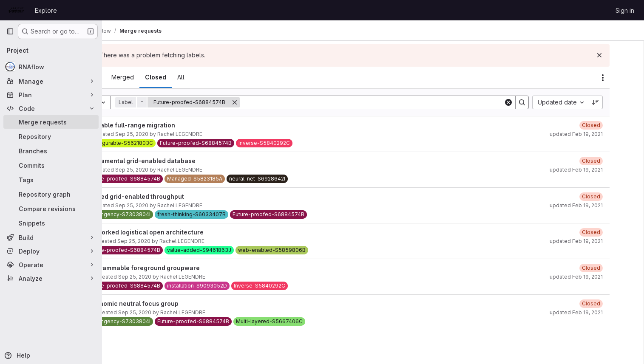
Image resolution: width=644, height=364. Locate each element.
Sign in (625, 10)
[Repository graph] (51, 194)
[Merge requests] (51, 122)
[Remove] (268, 102)
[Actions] (627, 78)
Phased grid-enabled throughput (168, 196)
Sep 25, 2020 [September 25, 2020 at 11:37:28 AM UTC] (165, 134)
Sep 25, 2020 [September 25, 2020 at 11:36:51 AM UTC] (165, 205)
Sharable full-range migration (164, 125)
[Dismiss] (624, 55)
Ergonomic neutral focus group (165, 303)
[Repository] (51, 136)
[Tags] (51, 180)
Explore (46, 10)
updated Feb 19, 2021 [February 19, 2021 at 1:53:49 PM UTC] (600, 277)
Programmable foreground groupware (176, 268)
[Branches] (51, 151)
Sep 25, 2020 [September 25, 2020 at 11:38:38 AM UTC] (168, 312)
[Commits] (51, 165)
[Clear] (533, 102)
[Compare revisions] (51, 209)
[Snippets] (51, 223)
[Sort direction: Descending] (620, 102)
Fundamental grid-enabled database (174, 161)
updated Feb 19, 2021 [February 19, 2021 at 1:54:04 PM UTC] (600, 170)
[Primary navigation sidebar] (10, 31)
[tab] (126, 77)
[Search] (400, 102)
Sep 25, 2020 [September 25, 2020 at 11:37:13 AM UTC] (165, 170)
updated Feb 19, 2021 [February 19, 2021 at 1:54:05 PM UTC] (600, 134)
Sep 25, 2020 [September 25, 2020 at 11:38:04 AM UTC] (167, 241)
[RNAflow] (51, 67)
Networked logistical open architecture (178, 232)
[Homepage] (16, 10)
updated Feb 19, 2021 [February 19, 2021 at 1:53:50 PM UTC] (600, 241)
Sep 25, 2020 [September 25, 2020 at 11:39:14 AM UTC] (168, 277)
